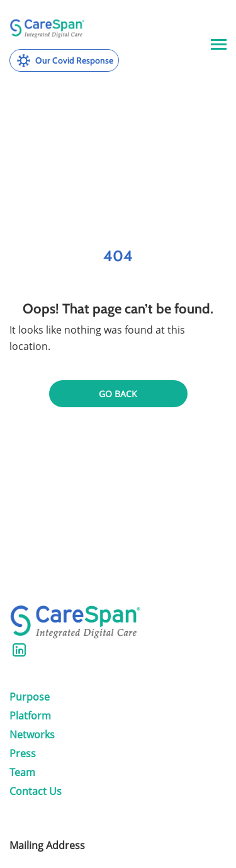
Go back (118, 394)
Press (23, 753)
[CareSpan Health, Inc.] (47, 29)
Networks (32, 735)
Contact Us (36, 791)
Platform (30, 716)
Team (22, 772)
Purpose (30, 697)
